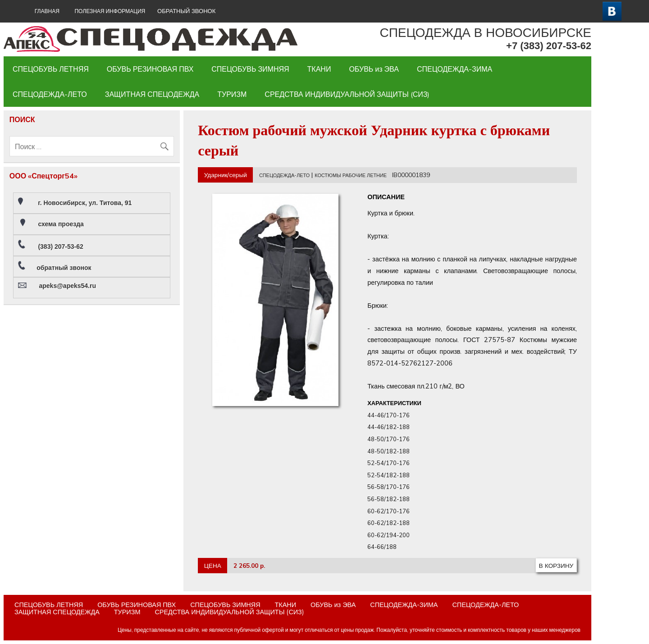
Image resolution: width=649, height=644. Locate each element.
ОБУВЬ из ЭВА (374, 69)
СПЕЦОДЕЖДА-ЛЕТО (50, 94)
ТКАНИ (319, 69)
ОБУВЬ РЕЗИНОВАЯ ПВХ (150, 69)
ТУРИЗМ (232, 94)
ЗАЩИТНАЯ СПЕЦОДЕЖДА (152, 94)
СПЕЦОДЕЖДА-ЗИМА (455, 69)
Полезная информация (110, 11)
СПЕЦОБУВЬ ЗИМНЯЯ (250, 69)
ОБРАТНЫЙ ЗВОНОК (186, 11)
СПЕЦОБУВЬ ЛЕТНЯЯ (51, 69)
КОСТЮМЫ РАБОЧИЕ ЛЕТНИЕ (351, 175)
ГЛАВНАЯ (47, 11)
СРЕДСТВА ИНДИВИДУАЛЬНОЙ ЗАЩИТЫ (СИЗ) (347, 94)
